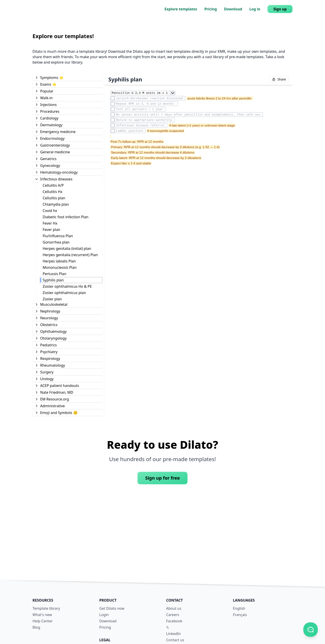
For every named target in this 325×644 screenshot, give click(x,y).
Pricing (210, 9)
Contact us (175, 640)
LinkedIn (173, 634)
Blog (36, 627)
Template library (46, 608)
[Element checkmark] (113, 98)
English (239, 608)
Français (240, 615)
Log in (255, 9)
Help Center (43, 621)
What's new (42, 615)
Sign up (280, 9)
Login (104, 615)
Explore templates (181, 9)
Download (233, 9)
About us (174, 608)
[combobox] (173, 93)
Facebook (174, 621)
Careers (173, 615)
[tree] (68, 245)
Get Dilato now (112, 608)
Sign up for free (162, 478)
